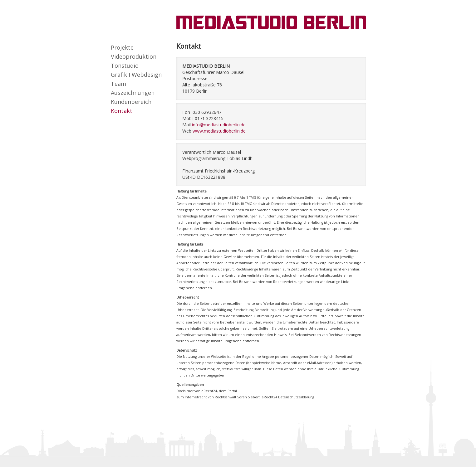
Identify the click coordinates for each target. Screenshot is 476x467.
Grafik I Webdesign (136, 75)
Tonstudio (125, 66)
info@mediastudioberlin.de (219, 125)
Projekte (122, 47)
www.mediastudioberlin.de (219, 131)
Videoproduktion (134, 56)
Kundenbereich (131, 102)
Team (118, 84)
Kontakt (122, 111)
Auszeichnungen (133, 93)
